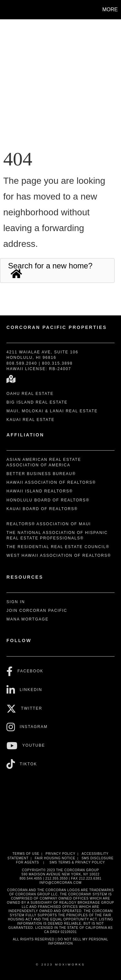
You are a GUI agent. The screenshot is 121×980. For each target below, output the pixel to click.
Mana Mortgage (28, 619)
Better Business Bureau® (41, 474)
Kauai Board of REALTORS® (42, 509)
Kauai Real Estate (30, 420)
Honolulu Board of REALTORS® (48, 500)
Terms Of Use (26, 854)
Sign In (16, 602)
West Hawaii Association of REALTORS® (59, 555)
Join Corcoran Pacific (37, 611)
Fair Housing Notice (55, 858)
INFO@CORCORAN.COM (60, 883)
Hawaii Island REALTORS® (40, 491)
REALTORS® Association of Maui (49, 524)
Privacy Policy (60, 854)
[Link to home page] (6, 10)
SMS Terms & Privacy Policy (77, 862)
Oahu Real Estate (30, 394)
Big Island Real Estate (37, 402)
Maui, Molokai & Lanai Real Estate (52, 411)
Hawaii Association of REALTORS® (51, 482)
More (110, 9)
